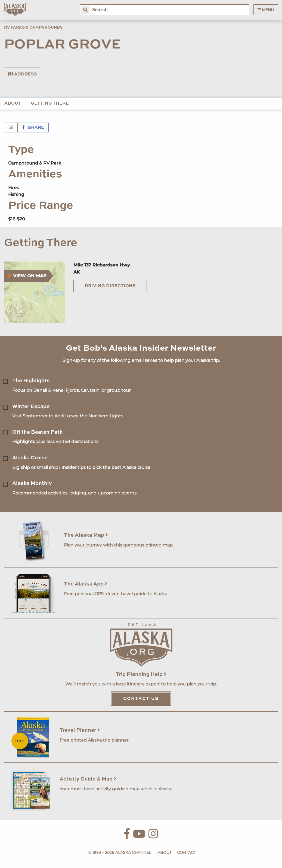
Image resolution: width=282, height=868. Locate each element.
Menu (266, 10)
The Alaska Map (86, 535)
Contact (186, 852)
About (13, 104)
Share (33, 128)
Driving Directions (110, 286)
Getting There (50, 104)
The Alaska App (86, 584)
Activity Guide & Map (88, 779)
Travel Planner (80, 730)
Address (23, 74)
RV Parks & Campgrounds (33, 28)
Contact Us (141, 699)
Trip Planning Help (141, 674)
